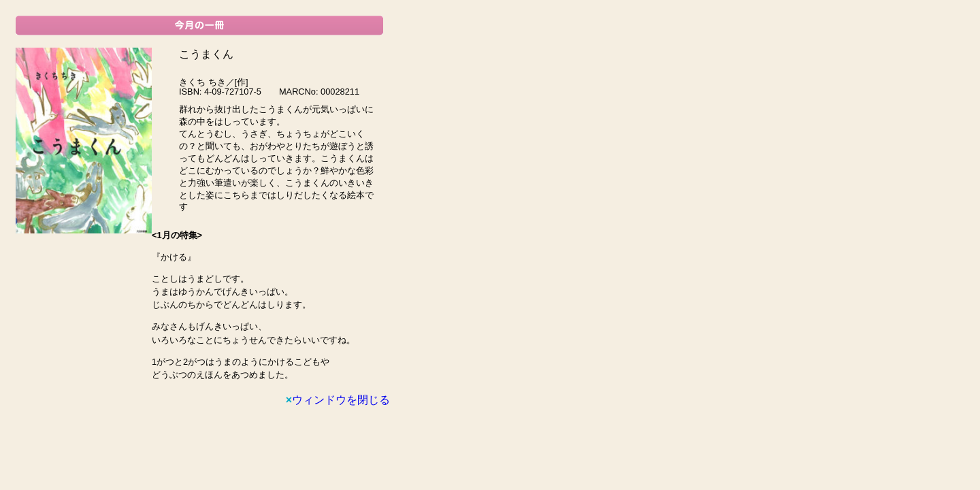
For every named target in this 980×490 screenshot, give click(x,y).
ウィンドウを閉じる (338, 400)
